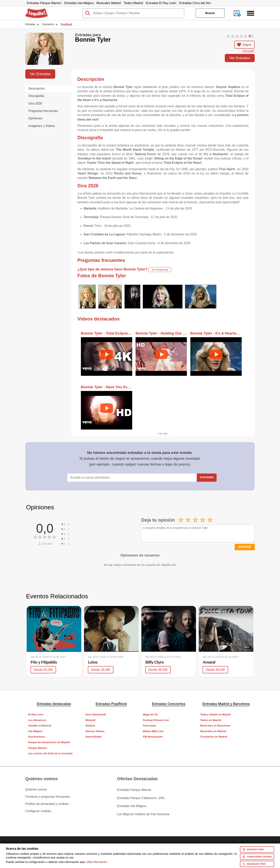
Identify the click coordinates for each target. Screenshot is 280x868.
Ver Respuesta (160, 270)
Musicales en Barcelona (215, 726)
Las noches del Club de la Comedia (50, 753)
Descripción (37, 88)
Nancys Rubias (95, 731)
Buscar (210, 13)
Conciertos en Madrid (214, 737)
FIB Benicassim (153, 737)
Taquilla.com (34, 10)
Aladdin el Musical (40, 726)
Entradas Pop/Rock (111, 704)
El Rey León (36, 714)
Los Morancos (37, 720)
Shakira (90, 726)
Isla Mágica (35, 731)
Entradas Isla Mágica (79, 3)
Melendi (91, 720)
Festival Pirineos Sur (156, 720)
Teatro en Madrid (211, 720)
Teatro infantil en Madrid (216, 714)
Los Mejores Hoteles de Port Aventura (143, 811)
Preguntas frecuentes (43, 111)
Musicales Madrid (108, 3)
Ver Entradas (240, 58)
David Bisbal (94, 737)
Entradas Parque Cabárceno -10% (141, 797)
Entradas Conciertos (169, 704)
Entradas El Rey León (161, 3)
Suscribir (207, 477)
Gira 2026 (35, 103)
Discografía (36, 96)
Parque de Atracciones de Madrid (49, 742)
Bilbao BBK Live (153, 731)
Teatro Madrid (133, 3)
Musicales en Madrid (213, 731)
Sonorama (149, 726)
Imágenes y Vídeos (42, 126)
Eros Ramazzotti (96, 714)
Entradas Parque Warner (44, 3)
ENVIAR (245, 547)
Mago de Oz (150, 714)
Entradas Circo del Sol (195, 3)
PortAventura (37, 737)
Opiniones (35, 118)
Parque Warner (38, 748)
